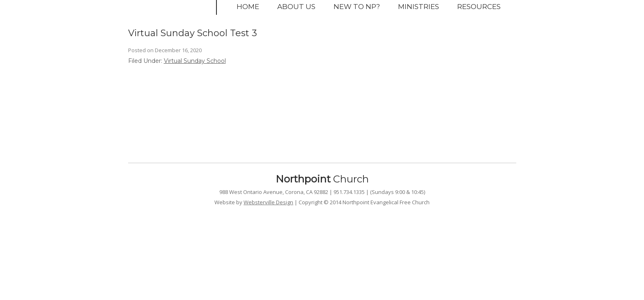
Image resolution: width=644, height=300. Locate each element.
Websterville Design (268, 202)
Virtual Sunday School (195, 61)
